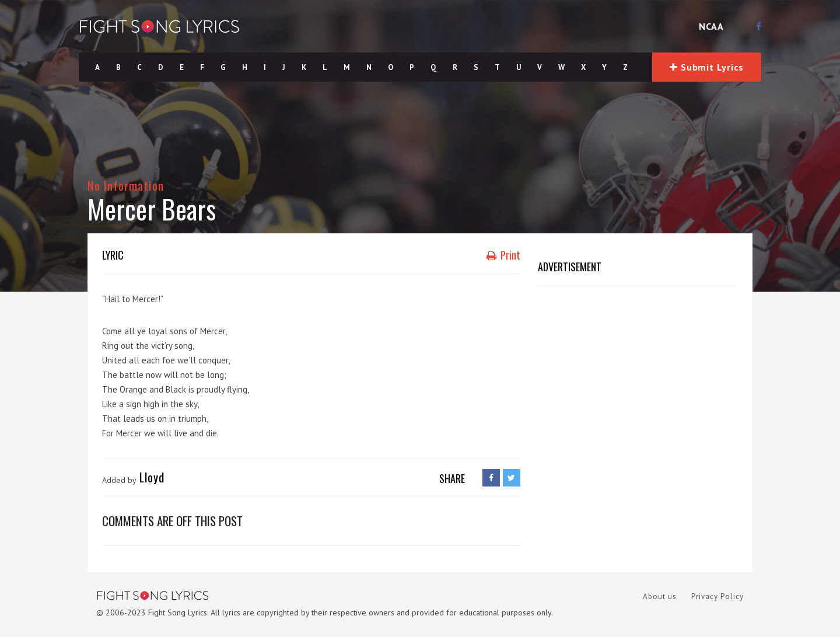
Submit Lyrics (706, 67)
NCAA (711, 26)
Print (503, 255)
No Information (126, 185)
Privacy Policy (717, 596)
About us (660, 596)
